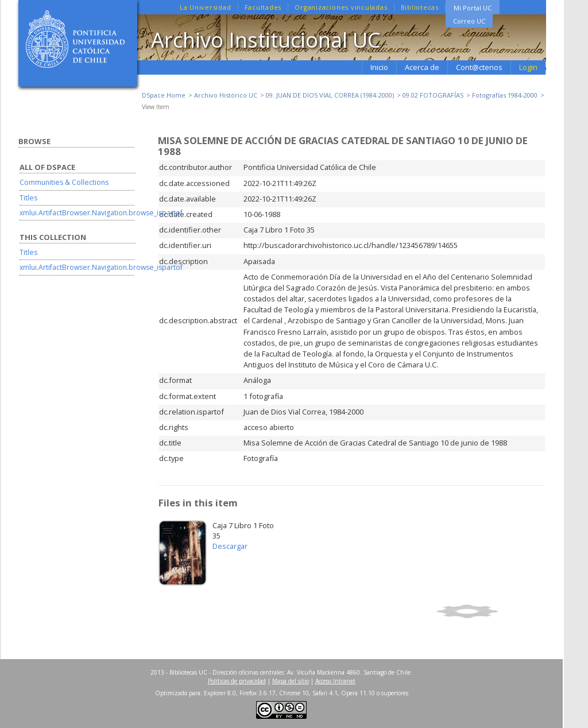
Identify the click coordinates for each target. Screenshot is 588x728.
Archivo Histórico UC (226, 95)
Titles (28, 198)
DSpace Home (164, 95)
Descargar (230, 546)
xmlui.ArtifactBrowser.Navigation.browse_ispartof (101, 213)
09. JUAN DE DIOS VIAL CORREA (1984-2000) (330, 95)
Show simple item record (489, 611)
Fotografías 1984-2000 (505, 95)
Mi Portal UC (473, 8)
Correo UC (469, 21)
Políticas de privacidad (237, 681)
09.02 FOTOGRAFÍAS (433, 95)
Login (528, 67)
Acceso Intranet (335, 681)
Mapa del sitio (291, 681)
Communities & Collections (64, 182)
